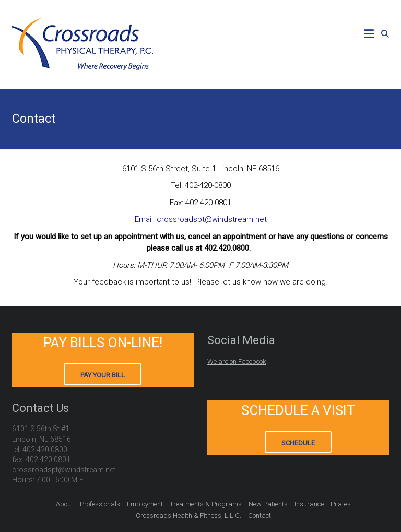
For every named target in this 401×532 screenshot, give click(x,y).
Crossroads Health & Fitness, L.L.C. (188, 516)
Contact (260, 516)
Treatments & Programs (206, 504)
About (64, 504)
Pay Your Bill (103, 375)
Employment (145, 504)
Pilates (341, 504)
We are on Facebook (237, 362)
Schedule (298, 443)
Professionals (100, 504)
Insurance (309, 504)
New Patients (268, 504)
